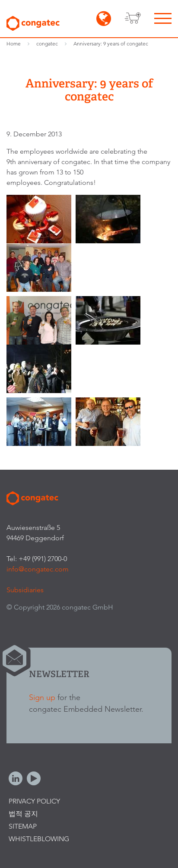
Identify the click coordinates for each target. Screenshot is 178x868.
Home (14, 44)
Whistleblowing (39, 839)
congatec (47, 44)
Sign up (42, 697)
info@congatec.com (38, 569)
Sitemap (23, 826)
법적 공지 (23, 814)
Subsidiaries (25, 590)
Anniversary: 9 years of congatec (111, 44)
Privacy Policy (34, 801)
